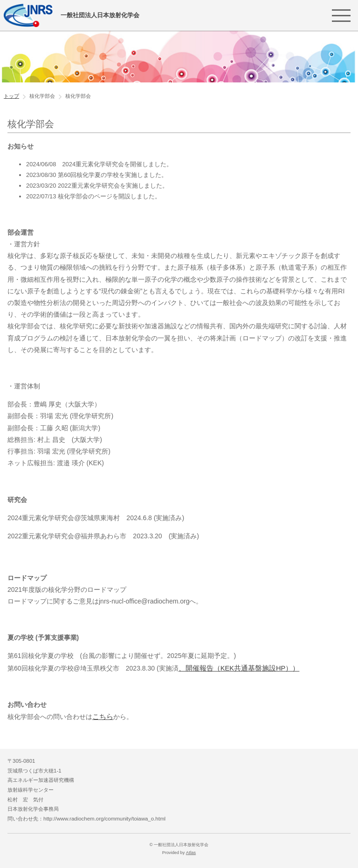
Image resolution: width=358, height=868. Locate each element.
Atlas (191, 851)
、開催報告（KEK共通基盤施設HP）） (235, 668)
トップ (11, 96)
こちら (102, 716)
